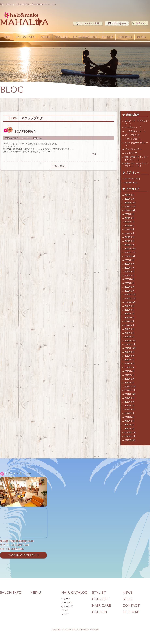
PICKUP (107, 37)
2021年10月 (130, 210)
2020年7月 (130, 268)
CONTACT (131, 606)
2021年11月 (130, 207)
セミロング (67, 607)
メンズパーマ (131, 153)
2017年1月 (130, 429)
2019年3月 (130, 329)
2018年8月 (130, 356)
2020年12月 (130, 249)
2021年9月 (130, 214)
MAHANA (37, 138)
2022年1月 (130, 199)
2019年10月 (130, 302)
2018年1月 (130, 383)
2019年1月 (130, 337)
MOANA (128, 183)
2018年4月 (130, 371)
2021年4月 (130, 233)
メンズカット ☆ (133, 127)
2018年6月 (130, 363)
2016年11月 (130, 436)
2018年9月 (130, 352)
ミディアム (67, 603)
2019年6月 (130, 318)
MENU (45, 37)
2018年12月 (130, 341)
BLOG (142, 37)
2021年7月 (130, 222)
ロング (65, 610)
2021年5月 (130, 229)
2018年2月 (130, 379)
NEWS (128, 593)
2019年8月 (130, 310)
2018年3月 (130, 375)
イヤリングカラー (133, 139)
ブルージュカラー (133, 149)
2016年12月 (130, 432)
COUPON (125, 37)
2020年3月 (130, 283)
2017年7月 (130, 406)
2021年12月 (130, 203)
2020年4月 (130, 279)
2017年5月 (130, 413)
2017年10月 (130, 394)
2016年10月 (130, 440)
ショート (66, 599)
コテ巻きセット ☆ (135, 131)
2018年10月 (130, 348)
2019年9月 (130, 306)
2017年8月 (130, 402)
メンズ (65, 614)
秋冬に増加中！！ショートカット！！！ (136, 158)
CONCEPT (100, 599)
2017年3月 (130, 421)
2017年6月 (130, 410)
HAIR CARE (101, 606)
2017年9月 (130, 398)
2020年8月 (130, 264)
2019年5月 (130, 321)
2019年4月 (130, 325)
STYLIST (61, 37)
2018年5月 (130, 367)
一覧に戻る (59, 166)
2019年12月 (130, 295)
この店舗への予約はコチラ (23, 555)
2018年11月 (130, 344)
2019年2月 (130, 333)
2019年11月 (130, 298)
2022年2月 (130, 195)
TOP (7, 37)
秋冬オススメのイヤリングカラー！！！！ (136, 165)
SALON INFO (26, 37)
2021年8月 (130, 218)
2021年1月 (130, 245)
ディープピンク (132, 135)
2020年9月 (130, 260)
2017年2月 (130, 425)
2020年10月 (130, 256)
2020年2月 (130, 287)
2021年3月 (130, 237)
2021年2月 (130, 241)
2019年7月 (130, 314)
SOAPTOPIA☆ (25, 132)
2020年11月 (130, 252)
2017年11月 (130, 390)
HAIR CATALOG (85, 37)
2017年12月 (130, 387)
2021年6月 (130, 226)
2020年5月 (130, 275)
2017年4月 (130, 417)
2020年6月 (130, 272)
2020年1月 (130, 291)
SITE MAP (131, 612)
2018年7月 (130, 360)
